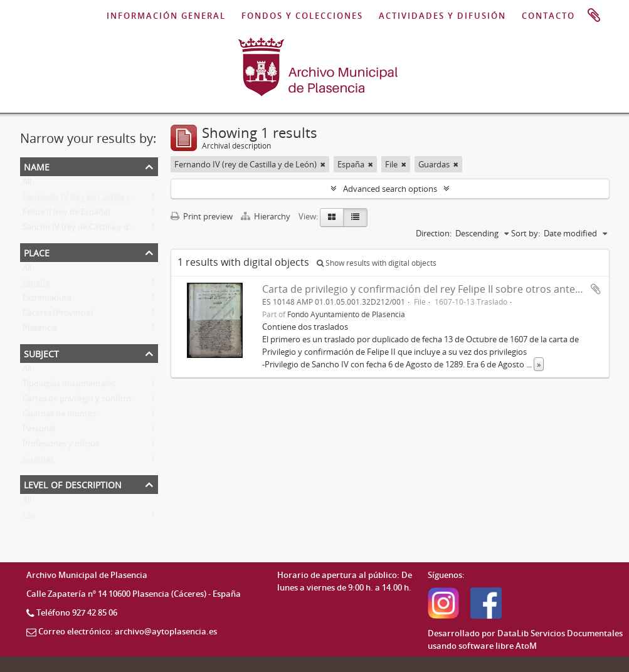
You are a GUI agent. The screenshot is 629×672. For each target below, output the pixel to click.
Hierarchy (267, 216)
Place (37, 252)
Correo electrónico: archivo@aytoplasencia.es (128, 631)
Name (37, 166)
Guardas (38, 461)
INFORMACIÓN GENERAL (166, 16)
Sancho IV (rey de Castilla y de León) (89, 229)
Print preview (202, 216)
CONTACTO (548, 16)
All (27, 184)
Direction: (434, 233)
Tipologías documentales (69, 386)
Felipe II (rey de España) (66, 214)
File (29, 517)
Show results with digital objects (377, 263)
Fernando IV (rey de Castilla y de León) (94, 199)
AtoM (526, 646)
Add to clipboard (596, 289)
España (36, 285)
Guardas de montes (59, 416)
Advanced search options (390, 189)
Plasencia (40, 330)
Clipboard (594, 16)
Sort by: (526, 233)
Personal (39, 431)
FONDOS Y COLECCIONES (302, 16)
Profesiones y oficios (61, 446)
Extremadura (47, 300)
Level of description (73, 484)
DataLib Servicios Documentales (560, 633)
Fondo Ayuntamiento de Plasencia (346, 314)
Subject (41, 353)
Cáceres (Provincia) (58, 315)
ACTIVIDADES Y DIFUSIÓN (442, 16)
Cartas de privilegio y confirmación (87, 401)
